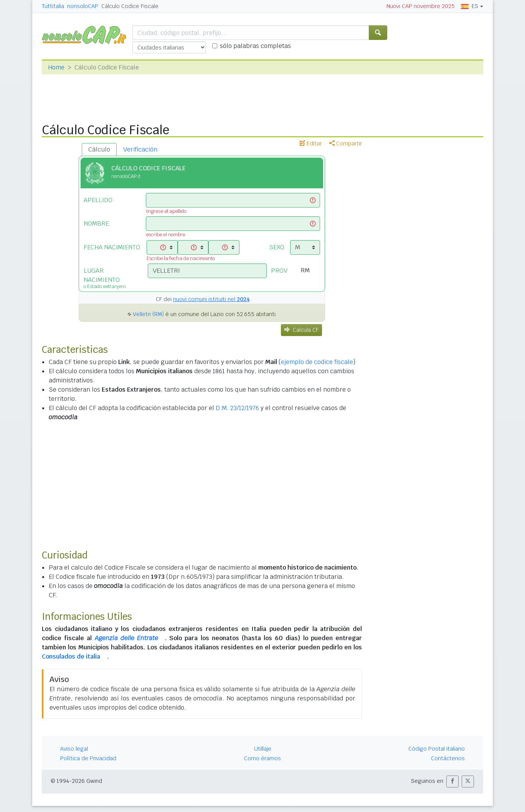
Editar (311, 143)
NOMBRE (96, 223)
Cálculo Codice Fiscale (130, 6)
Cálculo (99, 149)
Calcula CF (301, 330)
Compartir (346, 143)
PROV (279, 271)
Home (56, 67)
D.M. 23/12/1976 (237, 408)
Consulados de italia (71, 656)
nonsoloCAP (83, 6)
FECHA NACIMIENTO (112, 247)
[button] (452, 782)
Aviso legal (74, 749)
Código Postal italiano (437, 749)
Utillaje (263, 749)
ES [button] (470, 6)
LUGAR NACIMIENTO (110, 278)
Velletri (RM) (148, 314)
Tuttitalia (53, 6)
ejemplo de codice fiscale (317, 362)
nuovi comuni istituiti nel (211, 299)
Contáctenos (448, 758)
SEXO (277, 247)
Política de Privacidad (88, 758)
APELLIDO (98, 200)
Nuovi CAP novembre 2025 (421, 6)
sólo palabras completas (255, 46)
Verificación (140, 149)
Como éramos (262, 758)
